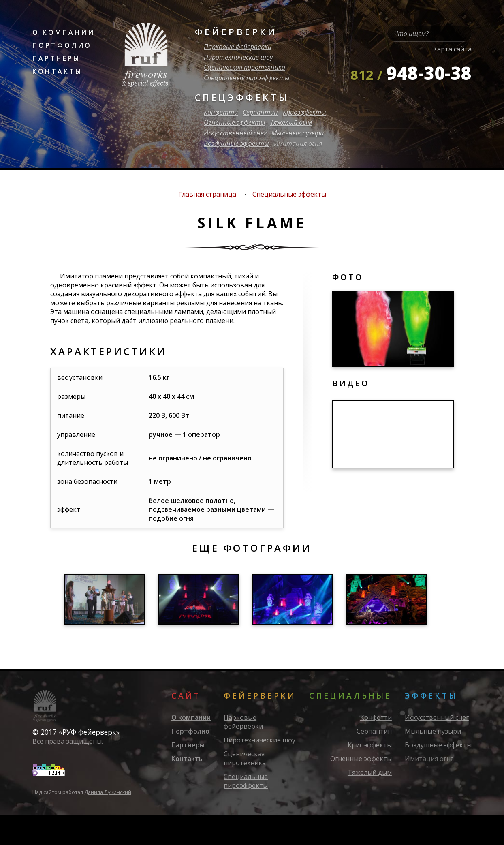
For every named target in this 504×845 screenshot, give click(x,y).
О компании (64, 32)
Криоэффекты (304, 112)
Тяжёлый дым (291, 122)
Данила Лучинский (108, 792)
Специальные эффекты (289, 194)
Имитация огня (298, 143)
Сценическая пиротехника (245, 67)
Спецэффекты (242, 97)
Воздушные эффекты (236, 143)
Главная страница (207, 194)
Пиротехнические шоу (238, 57)
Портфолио (62, 45)
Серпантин (260, 112)
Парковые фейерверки (238, 47)
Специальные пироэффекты (247, 78)
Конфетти (221, 112)
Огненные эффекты (235, 122)
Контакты (58, 71)
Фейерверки (236, 32)
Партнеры (57, 58)
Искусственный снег (235, 133)
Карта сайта (452, 49)
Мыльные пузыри (298, 133)
